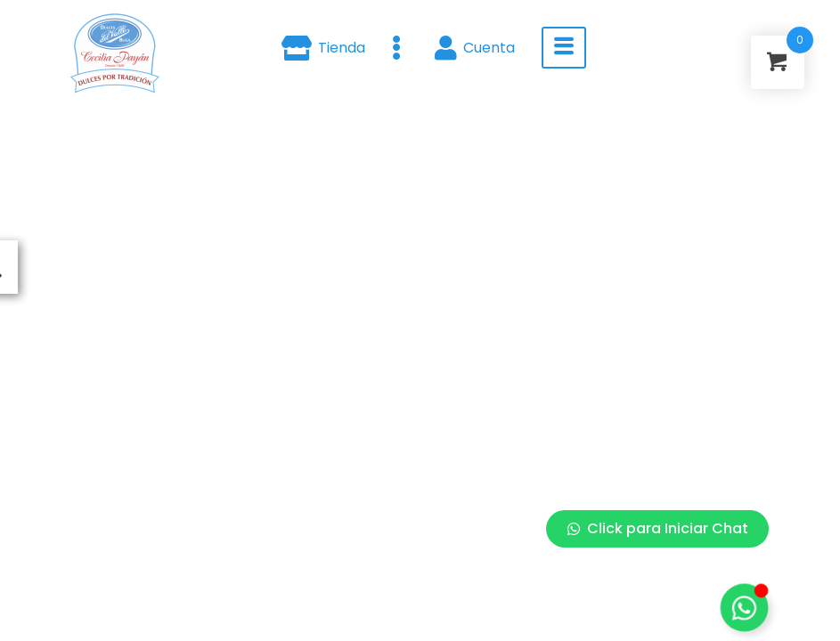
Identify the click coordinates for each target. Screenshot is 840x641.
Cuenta (475, 48)
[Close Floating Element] (763, 195)
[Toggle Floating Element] (744, 607)
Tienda (323, 48)
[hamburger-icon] (564, 48)
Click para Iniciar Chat (658, 528)
